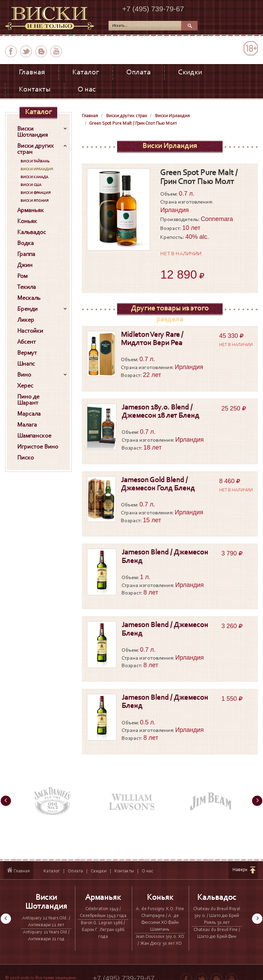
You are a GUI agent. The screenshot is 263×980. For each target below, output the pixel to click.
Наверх (240, 870)
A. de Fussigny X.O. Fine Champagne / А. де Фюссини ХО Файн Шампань (160, 919)
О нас (87, 90)
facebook (11, 51)
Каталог (86, 73)
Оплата (139, 73)
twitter (26, 51)
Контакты (35, 90)
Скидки (190, 73)
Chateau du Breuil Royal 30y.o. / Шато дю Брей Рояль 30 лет (217, 916)
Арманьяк (103, 898)
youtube (56, 51)
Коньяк (160, 898)
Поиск (189, 26)
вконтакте (41, 51)
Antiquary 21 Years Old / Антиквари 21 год (46, 936)
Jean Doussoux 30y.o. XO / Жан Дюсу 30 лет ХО (160, 940)
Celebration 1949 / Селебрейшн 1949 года (103, 912)
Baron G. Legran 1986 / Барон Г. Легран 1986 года (103, 930)
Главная (32, 73)
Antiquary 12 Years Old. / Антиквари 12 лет (46, 922)
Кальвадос (217, 898)
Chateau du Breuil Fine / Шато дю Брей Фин (217, 933)
